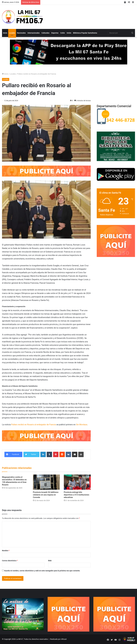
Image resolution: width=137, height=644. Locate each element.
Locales (12, 33)
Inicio (5, 33)
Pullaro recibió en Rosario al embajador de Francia (34, 425)
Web (50, 561)
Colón (63, 33)
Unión (69, 33)
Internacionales (34, 33)
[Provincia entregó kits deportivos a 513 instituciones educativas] (77, 482)
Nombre (6, 551)
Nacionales (21, 33)
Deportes (55, 33)
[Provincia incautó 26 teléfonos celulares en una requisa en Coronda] (46, 482)
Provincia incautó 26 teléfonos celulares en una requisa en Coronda (46, 495)
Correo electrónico (10, 561)
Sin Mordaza (82, 425)
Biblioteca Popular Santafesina (85, 33)
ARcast (64, 639)
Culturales (45, 33)
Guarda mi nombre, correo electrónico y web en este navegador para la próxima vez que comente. (42, 571)
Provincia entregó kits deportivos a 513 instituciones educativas (77, 495)
